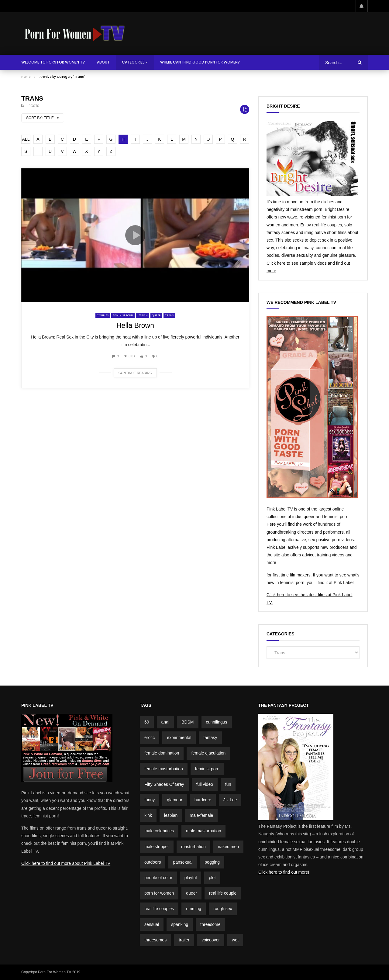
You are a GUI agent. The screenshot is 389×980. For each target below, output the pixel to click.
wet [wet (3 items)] (235, 940)
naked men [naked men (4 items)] (228, 847)
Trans (169, 315)
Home (26, 77)
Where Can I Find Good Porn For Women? (200, 62)
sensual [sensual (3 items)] (152, 924)
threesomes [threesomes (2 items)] (155, 940)
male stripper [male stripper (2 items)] (157, 847)
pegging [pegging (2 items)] (212, 862)
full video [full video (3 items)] (205, 784)
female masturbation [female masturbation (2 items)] (164, 769)
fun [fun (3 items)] (228, 784)
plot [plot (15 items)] (212, 878)
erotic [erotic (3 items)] (150, 738)
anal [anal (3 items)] (165, 722)
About (103, 62)
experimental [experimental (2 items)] (179, 738)
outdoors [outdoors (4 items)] (153, 862)
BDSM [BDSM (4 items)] (188, 722)
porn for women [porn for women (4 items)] (159, 893)
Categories (133, 62)
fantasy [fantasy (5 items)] (210, 738)
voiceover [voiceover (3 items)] (211, 940)
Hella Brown (135, 325)
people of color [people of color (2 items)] (158, 878)
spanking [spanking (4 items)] (180, 924)
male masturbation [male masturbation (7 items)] (203, 831)
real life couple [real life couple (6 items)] (223, 893)
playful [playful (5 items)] (191, 878)
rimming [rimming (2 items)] (194, 909)
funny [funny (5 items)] (150, 800)
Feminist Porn (123, 315)
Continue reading (135, 373)
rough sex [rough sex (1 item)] (223, 909)
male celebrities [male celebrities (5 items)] (159, 831)
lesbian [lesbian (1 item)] (171, 815)
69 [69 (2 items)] (147, 722)
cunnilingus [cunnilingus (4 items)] (217, 722)
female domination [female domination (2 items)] (162, 753)
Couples (103, 315)
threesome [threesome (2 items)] (210, 924)
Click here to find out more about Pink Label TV (66, 863)
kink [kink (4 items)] (148, 815)
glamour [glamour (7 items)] (175, 800)
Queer (156, 315)
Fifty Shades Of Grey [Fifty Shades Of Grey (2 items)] (164, 784)
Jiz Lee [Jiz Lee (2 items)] (230, 800)
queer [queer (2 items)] (191, 893)
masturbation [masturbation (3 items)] (193, 847)
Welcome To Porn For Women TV (53, 62)
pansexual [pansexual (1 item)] (183, 862)
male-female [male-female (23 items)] (201, 815)
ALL (26, 139)
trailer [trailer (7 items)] (184, 940)
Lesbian (143, 315)
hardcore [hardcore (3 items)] (203, 800)
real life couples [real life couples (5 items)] (159, 909)
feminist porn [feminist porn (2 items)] (207, 769)
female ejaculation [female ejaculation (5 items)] (208, 753)
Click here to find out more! (284, 872)
